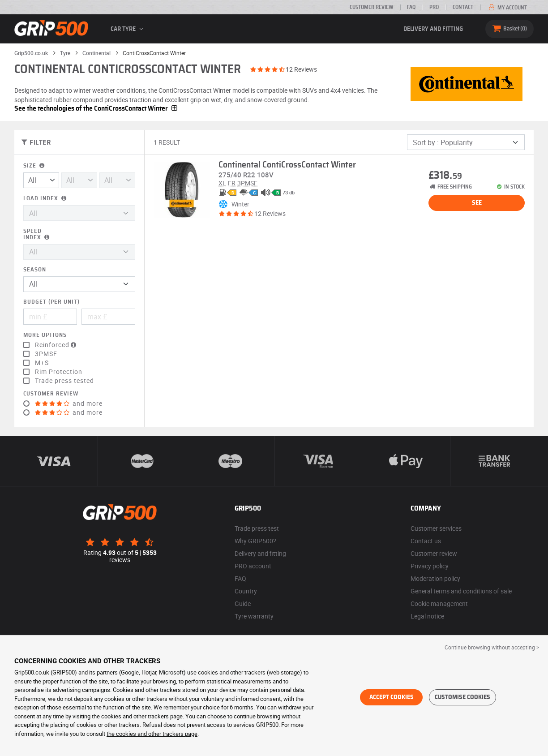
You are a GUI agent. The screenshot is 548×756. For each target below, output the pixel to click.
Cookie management (439, 604)
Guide (243, 604)
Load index (46, 199)
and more (69, 404)
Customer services (436, 528)
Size (35, 166)
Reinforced (57, 345)
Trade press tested (64, 381)
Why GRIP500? (255, 541)
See (477, 203)
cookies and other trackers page (142, 716)
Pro (434, 7)
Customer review (371, 7)
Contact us (426, 541)
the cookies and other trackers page (152, 734)
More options (45, 335)
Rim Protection (59, 372)
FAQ (411, 7)
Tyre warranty (254, 616)
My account (507, 8)
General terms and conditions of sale (461, 591)
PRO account (253, 566)
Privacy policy (430, 566)
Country (246, 591)
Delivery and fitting (433, 29)
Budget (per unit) (51, 302)
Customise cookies (462, 697)
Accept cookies (392, 697)
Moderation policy (435, 578)
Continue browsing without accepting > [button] (492, 647)
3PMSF (46, 354)
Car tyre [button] (128, 29)
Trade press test (257, 528)
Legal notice (427, 616)
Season (35, 270)
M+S (42, 363)
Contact (463, 7)
